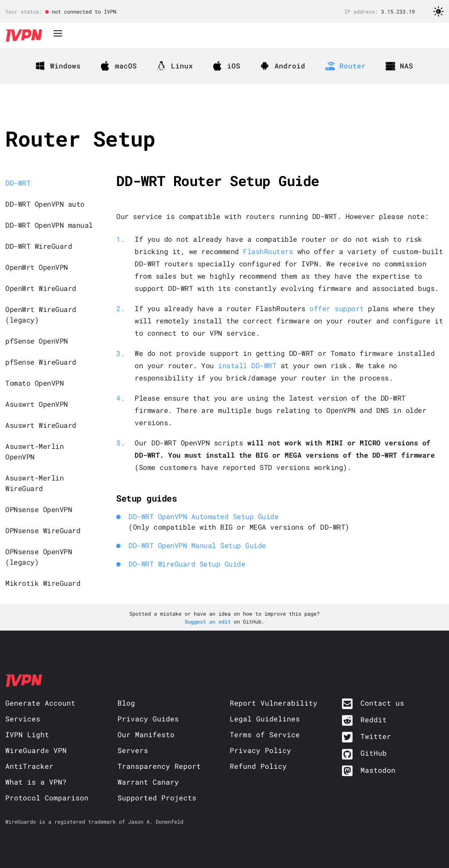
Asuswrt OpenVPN (37, 404)
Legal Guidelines (265, 719)
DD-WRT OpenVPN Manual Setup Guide (197, 545)
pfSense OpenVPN (37, 341)
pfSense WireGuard (41, 362)
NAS (399, 66)
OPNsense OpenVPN (39, 509)
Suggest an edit (209, 621)
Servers (133, 750)
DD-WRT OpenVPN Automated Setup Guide (203, 516)
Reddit (374, 719)
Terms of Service (265, 734)
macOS (119, 66)
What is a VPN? (36, 782)
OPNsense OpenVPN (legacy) (39, 557)
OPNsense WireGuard (43, 530)
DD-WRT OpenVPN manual (49, 225)
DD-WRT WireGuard (39, 246)
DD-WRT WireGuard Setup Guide (187, 564)
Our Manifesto (146, 734)
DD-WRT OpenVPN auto (45, 204)
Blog (126, 703)
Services (23, 719)
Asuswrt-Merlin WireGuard (34, 483)
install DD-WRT (247, 365)
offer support (337, 308)
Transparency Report (159, 766)
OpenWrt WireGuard (41, 288)
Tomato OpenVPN (34, 383)
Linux (175, 66)
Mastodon (378, 770)
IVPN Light (27, 734)
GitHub (374, 753)
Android (283, 66)
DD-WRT (18, 183)
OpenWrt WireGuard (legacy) (41, 314)
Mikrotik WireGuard (43, 583)
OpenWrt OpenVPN (37, 267)
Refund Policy (258, 766)
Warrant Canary (148, 782)
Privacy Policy (260, 750)
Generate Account (40, 703)
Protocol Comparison (47, 798)
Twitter (376, 736)
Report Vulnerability (274, 703)
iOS (227, 66)
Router (346, 66)
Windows (58, 66)
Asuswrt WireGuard (41, 425)
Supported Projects (157, 798)
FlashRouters (268, 251)
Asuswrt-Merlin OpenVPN (34, 451)
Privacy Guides (148, 719)
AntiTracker (29, 766)
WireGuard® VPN (36, 750)
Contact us (382, 703)
